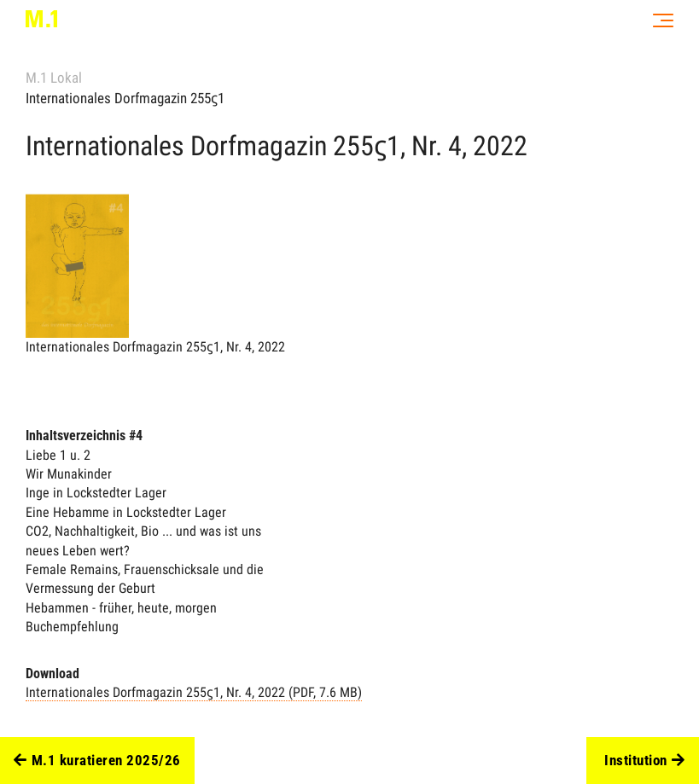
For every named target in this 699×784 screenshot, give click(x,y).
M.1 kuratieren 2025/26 (97, 761)
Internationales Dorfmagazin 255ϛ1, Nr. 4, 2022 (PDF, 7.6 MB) (194, 692)
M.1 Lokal (54, 78)
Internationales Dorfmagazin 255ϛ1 (125, 98)
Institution (644, 761)
